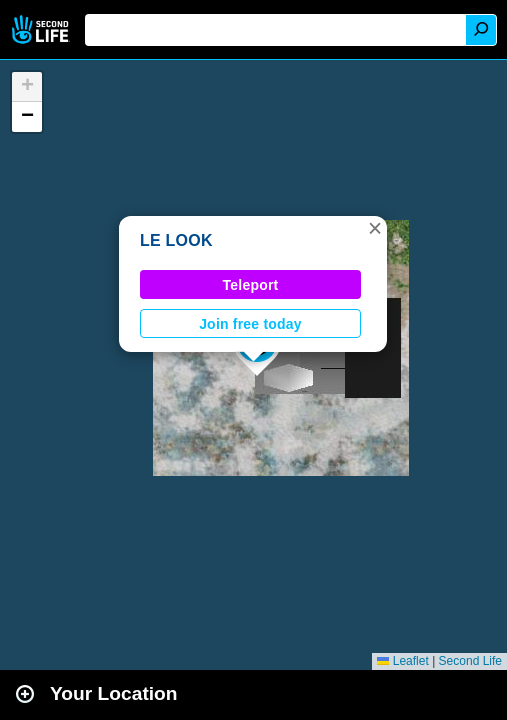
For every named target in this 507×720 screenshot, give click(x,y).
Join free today (250, 324)
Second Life (42, 29)
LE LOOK (176, 240)
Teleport (251, 285)
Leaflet (402, 661)
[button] (375, 228)
